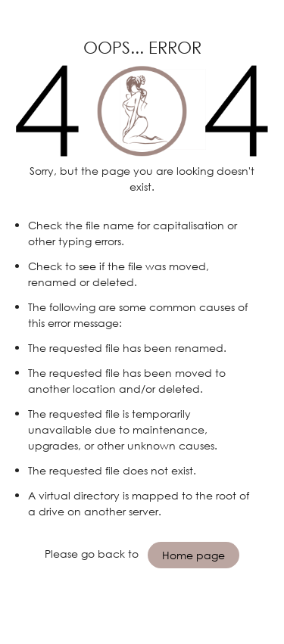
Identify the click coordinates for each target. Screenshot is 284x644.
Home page (193, 555)
